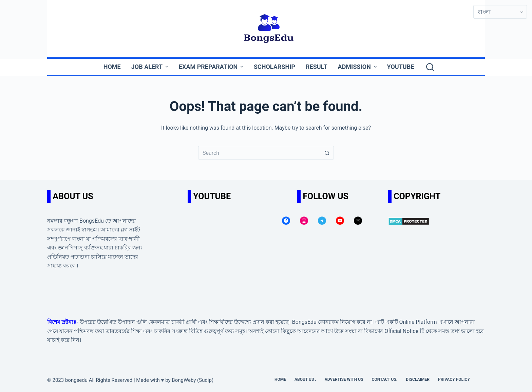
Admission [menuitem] (358, 67)
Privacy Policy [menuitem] (454, 379)
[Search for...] (259, 153)
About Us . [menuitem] (305, 379)
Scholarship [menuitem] (274, 67)
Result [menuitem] (317, 67)
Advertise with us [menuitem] (344, 379)
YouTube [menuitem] (401, 67)
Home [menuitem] (112, 67)
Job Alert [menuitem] (151, 67)
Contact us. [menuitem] (385, 379)
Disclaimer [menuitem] (418, 379)
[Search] (430, 67)
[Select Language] (500, 12)
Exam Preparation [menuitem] (212, 67)
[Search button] (327, 153)
